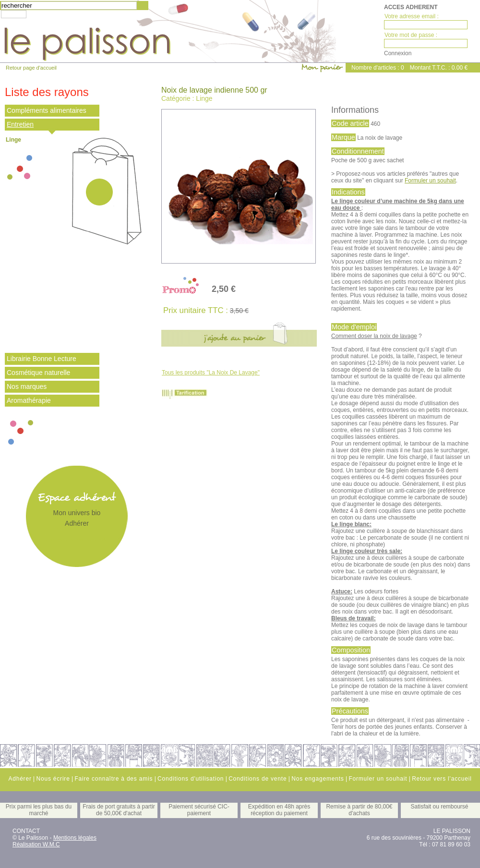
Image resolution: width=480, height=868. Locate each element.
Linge (13, 140)
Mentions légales (75, 838)
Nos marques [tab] (27, 386)
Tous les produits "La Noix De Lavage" (211, 373)
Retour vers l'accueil (442, 779)
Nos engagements (318, 779)
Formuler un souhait (430, 181)
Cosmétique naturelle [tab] (38, 373)
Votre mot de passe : (411, 35)
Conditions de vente (258, 779)
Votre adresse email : (412, 16)
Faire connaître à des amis (114, 779)
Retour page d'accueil (31, 68)
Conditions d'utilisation (191, 779)
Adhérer (77, 523)
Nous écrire (53, 779)
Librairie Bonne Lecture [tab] (42, 359)
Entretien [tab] (20, 124)
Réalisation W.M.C (36, 844)
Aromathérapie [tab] (29, 400)
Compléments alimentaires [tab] (47, 110)
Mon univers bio (77, 513)
